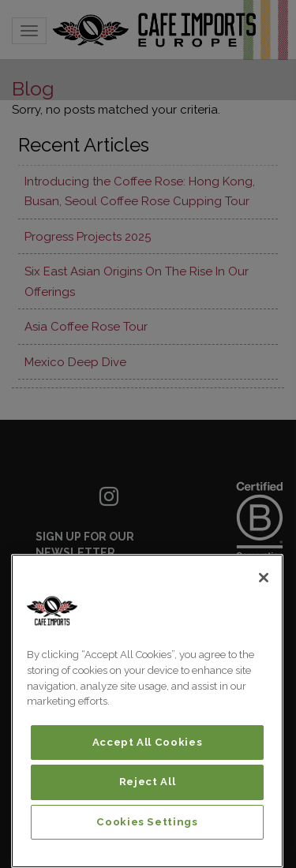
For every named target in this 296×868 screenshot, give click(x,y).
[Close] (264, 578)
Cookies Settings (147, 822)
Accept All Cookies (148, 742)
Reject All (148, 782)
